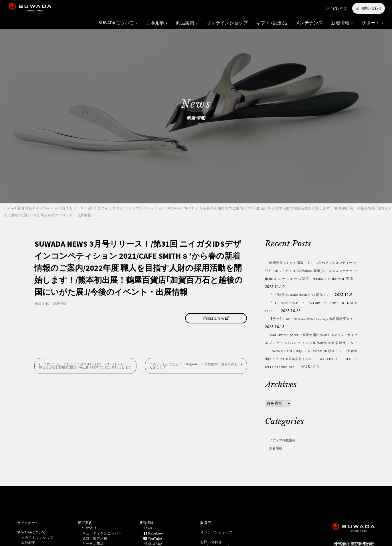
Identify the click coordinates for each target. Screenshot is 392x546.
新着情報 (284, 9)
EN (335, 8)
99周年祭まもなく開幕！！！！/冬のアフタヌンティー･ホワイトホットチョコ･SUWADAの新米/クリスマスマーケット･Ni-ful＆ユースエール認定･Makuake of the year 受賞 (311, 274)
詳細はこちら (216, 318)
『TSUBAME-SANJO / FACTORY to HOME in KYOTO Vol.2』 (311, 315)
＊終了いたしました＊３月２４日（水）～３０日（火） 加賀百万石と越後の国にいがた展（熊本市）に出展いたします (84, 369)
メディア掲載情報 (286, 456)
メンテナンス (257, 9)
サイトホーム (30, 539)
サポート (310, 9)
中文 (344, 8)
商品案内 (154, 9)
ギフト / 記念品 (225, 9)
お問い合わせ (371, 8)
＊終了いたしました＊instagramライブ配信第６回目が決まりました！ (193, 367)
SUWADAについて (96, 9)
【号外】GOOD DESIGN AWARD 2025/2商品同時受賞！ (311, 331)
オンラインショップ (188, 9)
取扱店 (207, 539)
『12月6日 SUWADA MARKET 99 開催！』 (311, 294)
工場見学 (129, 9)
